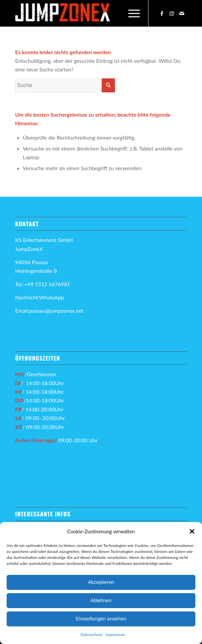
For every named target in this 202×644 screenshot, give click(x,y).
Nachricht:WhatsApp (40, 297)
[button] (192, 531)
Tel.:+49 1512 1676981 (44, 284)
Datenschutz (91, 635)
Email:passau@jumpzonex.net (50, 311)
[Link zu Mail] (182, 13)
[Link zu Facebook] (162, 13)
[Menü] (131, 13)
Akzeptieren (101, 582)
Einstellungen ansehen (101, 619)
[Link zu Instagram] (172, 13)
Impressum (115, 635)
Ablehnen (101, 600)
